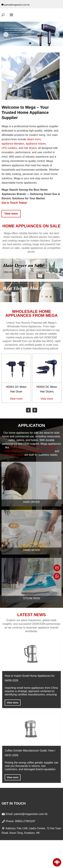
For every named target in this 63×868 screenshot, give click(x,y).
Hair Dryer (31, 502)
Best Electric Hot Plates (28, 288)
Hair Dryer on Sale (23, 265)
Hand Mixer (31, 550)
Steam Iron (32, 598)
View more (11, 214)
